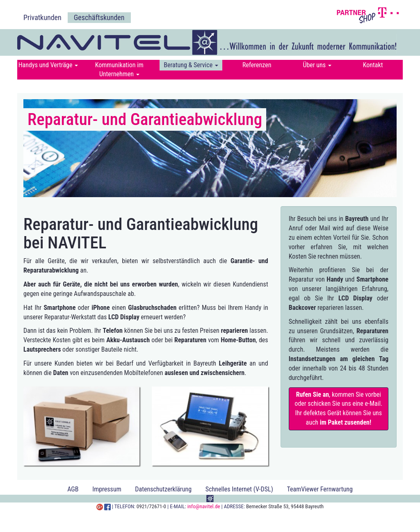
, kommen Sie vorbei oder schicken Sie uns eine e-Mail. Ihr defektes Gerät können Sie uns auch (338, 409)
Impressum (107, 489)
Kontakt (373, 65)
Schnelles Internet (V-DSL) (239, 489)
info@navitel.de (204, 506)
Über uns (317, 65)
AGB (73, 489)
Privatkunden (42, 17)
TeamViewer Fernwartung (320, 489)
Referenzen (257, 65)
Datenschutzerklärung (163, 489)
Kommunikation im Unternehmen (119, 69)
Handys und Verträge (48, 65)
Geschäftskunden (99, 17)
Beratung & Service (191, 65)
